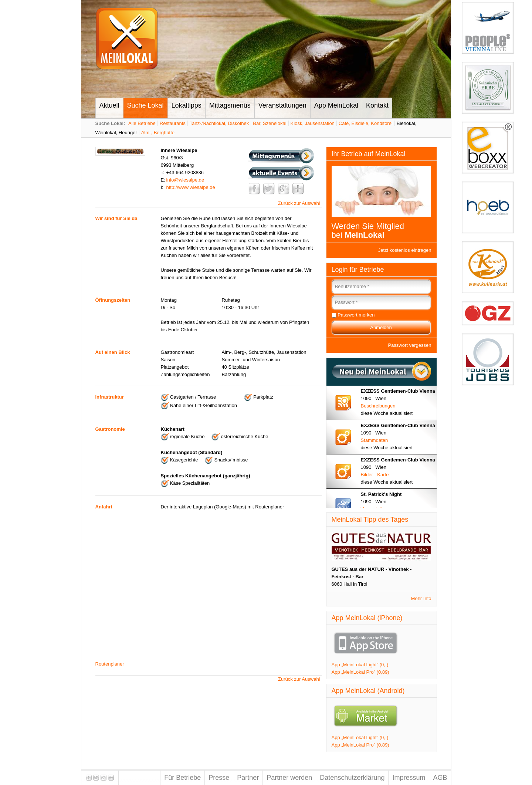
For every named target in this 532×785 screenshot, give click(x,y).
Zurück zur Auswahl (299, 203)
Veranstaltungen (282, 105)
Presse (219, 778)
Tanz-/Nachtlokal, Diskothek (219, 123)
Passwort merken (356, 315)
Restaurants (173, 123)
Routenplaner (110, 664)
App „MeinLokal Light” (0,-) (360, 665)
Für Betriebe (182, 778)
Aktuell (109, 105)
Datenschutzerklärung (352, 778)
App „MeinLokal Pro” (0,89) (360, 672)
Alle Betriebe (142, 123)
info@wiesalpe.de (185, 180)
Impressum (409, 778)
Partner (248, 778)
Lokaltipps (187, 105)
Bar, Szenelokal (270, 123)
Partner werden (289, 778)
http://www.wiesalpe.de (191, 187)
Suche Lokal (145, 105)
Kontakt (377, 105)
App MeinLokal (336, 105)
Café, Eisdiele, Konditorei (366, 123)
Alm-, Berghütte (158, 133)
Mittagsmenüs (230, 105)
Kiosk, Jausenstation (313, 123)
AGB (440, 778)
